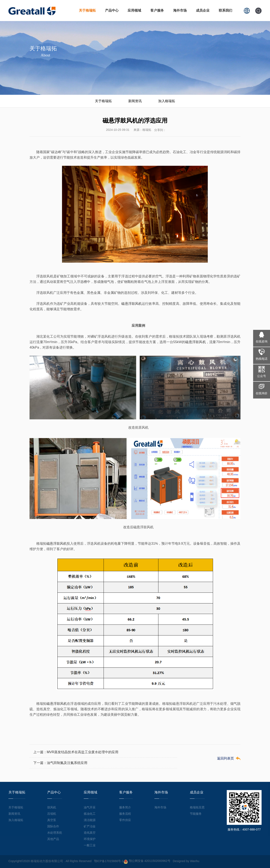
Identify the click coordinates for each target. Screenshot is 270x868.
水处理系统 (55, 833)
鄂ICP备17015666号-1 (109, 861)
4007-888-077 (252, 829)
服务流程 (125, 814)
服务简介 (125, 807)
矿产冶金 (90, 826)
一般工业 (90, 845)
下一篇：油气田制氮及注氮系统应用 (60, 763)
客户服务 (157, 10)
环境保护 (90, 839)
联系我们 (225, 10)
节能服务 (196, 814)
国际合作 (53, 826)
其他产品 (53, 839)
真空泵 (52, 820)
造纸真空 (90, 833)
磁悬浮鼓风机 (132, 304)
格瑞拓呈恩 (197, 807)
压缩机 (52, 814)
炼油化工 (90, 814)
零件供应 (125, 820)
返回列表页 (225, 758)
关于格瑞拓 (87, 10)
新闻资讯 (135, 101)
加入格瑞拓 (167, 101)
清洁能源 (90, 820)
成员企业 (203, 10)
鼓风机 (52, 807)
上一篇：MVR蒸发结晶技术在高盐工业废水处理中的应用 (76, 752)
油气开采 (90, 807)
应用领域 (134, 10)
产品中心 (112, 10)
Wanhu (195, 861)
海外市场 (180, 10)
